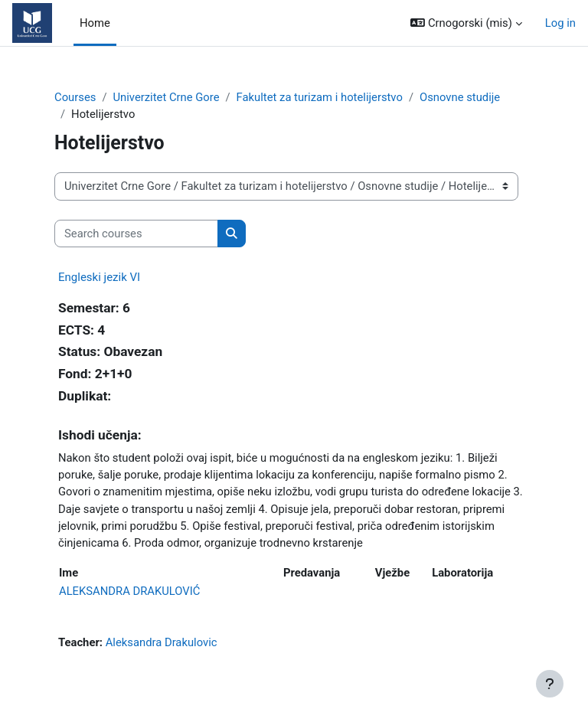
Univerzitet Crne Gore (166, 97)
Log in (560, 23)
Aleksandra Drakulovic (162, 642)
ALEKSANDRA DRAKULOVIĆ (129, 591)
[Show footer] (550, 684)
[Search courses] (136, 234)
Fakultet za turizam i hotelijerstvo (320, 97)
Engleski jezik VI (99, 277)
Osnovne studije (460, 97)
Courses (75, 97)
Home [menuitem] (95, 23)
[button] (466, 23)
